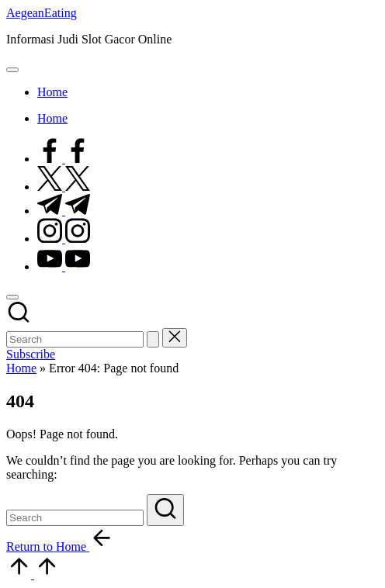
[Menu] (12, 70)
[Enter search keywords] (75, 339)
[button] (153, 339)
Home (21, 368)
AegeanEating (42, 13)
